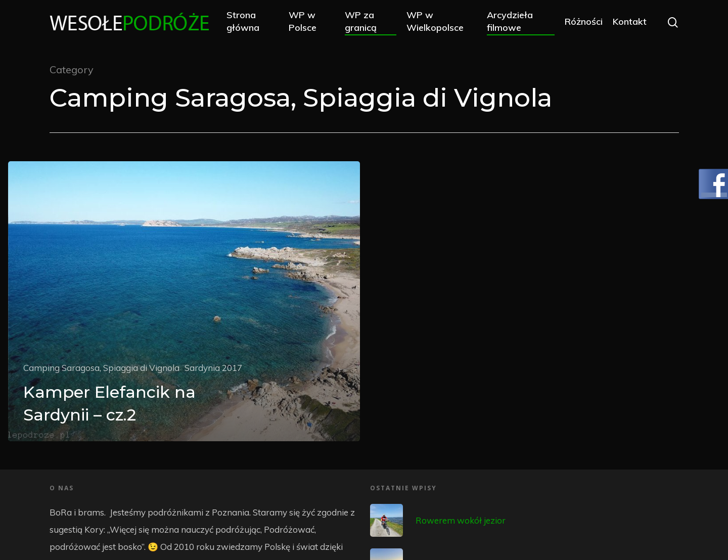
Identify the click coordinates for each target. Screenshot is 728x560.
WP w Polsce (304, 21)
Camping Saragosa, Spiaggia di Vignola (101, 368)
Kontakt (629, 21)
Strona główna (243, 21)
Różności (583, 21)
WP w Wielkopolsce (436, 21)
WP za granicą (361, 21)
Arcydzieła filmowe (510, 21)
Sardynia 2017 (213, 368)
